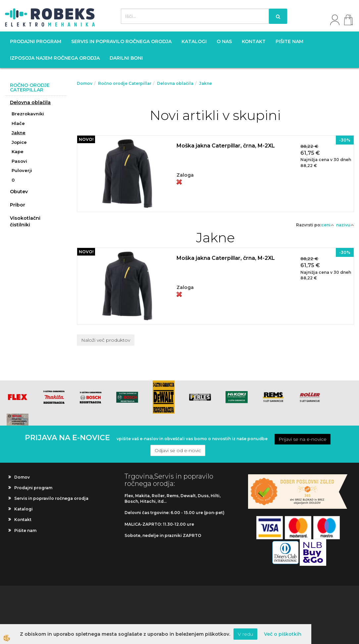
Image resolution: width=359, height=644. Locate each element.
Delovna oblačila (30, 102)
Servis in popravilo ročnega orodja (121, 41)
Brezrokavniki (28, 114)
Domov (85, 83)
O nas (224, 41)
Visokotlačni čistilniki (25, 221)
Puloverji (22, 170)
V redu (245, 634)
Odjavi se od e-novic (178, 450)
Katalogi (194, 41)
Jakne (19, 133)
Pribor (18, 205)
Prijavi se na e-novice (303, 439)
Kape (18, 151)
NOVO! (86, 139)
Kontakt (254, 41)
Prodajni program (36, 41)
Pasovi (19, 161)
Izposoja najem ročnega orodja (55, 58)
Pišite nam (289, 41)
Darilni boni (126, 58)
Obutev (19, 192)
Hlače (18, 123)
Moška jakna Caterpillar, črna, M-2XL (226, 146)
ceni (328, 225)
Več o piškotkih (283, 634)
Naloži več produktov (106, 340)
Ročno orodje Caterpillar (125, 83)
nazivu (345, 225)
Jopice (19, 142)
